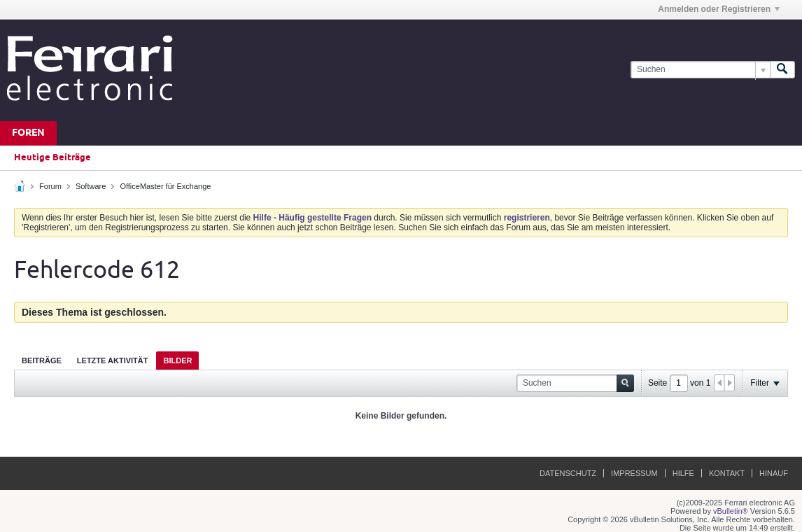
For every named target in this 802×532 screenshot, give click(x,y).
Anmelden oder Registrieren (719, 9)
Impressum (634, 473)
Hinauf (774, 473)
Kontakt (727, 473)
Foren (28, 133)
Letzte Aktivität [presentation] (113, 360)
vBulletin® (731, 511)
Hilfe (683, 473)
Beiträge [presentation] (42, 360)
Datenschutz (568, 473)
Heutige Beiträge (52, 157)
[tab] (42, 360)
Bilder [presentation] (177, 360)
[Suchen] (700, 70)
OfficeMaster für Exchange (165, 186)
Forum (50, 186)
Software (91, 186)
